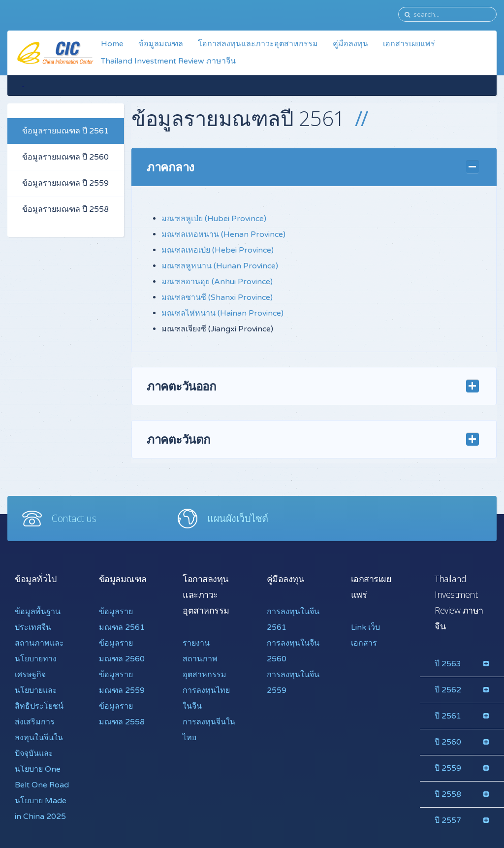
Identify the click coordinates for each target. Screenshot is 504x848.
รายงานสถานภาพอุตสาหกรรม (205, 659)
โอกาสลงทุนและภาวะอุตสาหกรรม (258, 44)
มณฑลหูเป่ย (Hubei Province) (214, 219)
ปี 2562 (448, 690)
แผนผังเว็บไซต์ (238, 518)
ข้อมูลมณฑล (161, 44)
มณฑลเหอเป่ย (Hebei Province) (218, 250)
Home (112, 44)
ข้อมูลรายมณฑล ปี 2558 (65, 209)
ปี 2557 (448, 820)
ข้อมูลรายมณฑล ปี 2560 (65, 157)
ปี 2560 (448, 742)
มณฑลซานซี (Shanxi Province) (217, 297)
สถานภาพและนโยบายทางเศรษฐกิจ (39, 659)
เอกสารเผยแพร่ (409, 44)
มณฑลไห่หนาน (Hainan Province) (222, 313)
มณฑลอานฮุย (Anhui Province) (217, 282)
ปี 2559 (448, 768)
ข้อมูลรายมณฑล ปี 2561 (65, 131)
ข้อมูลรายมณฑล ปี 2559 (65, 183)
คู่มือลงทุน (350, 44)
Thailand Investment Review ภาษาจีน (168, 61)
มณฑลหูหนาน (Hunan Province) (220, 266)
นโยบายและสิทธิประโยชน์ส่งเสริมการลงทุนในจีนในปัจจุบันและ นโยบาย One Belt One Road (42, 738)
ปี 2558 (448, 794)
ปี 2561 (448, 716)
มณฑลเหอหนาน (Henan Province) (223, 234)
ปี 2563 (448, 664)
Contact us (74, 518)
